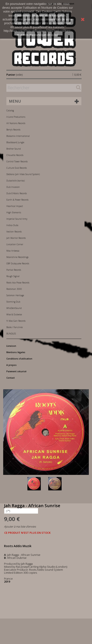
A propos (11, 365)
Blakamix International (18, 136)
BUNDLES (11, 334)
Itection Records (14, 232)
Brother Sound (14, 149)
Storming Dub (13, 302)
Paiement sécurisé (16, 371)
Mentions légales (16, 352)
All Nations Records (16, 123)
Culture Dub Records (17, 168)
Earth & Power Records (17, 200)
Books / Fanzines (15, 327)
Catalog (10, 110)
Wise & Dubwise (14, 314)
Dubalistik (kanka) (16, 181)
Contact (11, 378)
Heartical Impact (15, 206)
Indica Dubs (12, 225)
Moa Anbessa (13, 251)
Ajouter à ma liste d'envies (20, 527)
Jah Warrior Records (16, 238)
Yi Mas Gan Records (16, 321)
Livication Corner (15, 244)
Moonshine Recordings (17, 257)
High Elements (14, 212)
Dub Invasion (13, 187)
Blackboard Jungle (15, 142)
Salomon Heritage (15, 295)
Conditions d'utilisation (19, 359)
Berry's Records (13, 130)
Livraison (11, 346)
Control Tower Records (17, 161)
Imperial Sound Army (17, 219)
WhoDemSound (14, 308)
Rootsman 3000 (14, 289)
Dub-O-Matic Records (17, 193)
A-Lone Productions (16, 117)
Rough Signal (13, 276)
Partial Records (14, 270)
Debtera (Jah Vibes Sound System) (23, 174)
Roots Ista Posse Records (18, 283)
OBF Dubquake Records (18, 263)
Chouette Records (15, 155)
